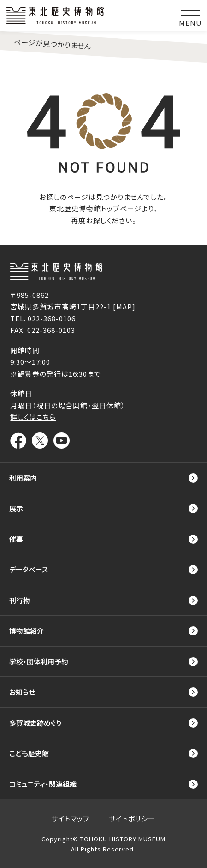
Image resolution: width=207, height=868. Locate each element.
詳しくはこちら (33, 417)
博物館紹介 (27, 631)
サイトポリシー (132, 818)
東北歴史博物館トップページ (95, 208)
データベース (29, 569)
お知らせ (22, 692)
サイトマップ (71, 818)
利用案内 (23, 478)
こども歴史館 (29, 753)
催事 (16, 539)
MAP (124, 306)
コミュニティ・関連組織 (43, 784)
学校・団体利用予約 (39, 661)
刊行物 (20, 600)
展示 (16, 508)
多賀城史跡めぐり (35, 723)
